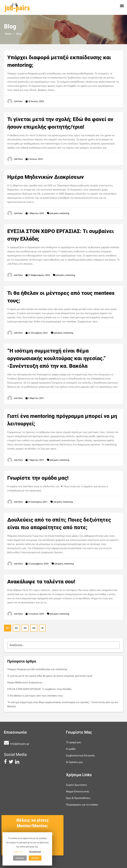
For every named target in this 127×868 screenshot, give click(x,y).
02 (16, 628)
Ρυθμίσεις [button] (18, 852)
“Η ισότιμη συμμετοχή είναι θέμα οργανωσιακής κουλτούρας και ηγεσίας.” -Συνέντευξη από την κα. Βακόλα (56, 358)
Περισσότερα (35, 852)
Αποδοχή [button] (35, 858)
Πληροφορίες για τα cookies (82, 805)
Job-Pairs (18, 101)
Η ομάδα (71, 749)
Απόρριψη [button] (20, 858)
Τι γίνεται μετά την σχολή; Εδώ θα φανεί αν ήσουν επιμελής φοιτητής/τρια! (50, 676)
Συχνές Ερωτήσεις (76, 785)
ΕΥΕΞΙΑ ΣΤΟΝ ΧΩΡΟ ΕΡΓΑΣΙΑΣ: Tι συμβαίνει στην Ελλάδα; (39, 689)
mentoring (64, 213)
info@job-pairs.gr (20, 744)
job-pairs (54, 213)
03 (25, 628)
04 (34, 628)
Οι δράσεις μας (74, 762)
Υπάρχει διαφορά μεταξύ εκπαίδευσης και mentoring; (37, 669)
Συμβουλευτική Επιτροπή (80, 756)
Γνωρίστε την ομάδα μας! (38, 478)
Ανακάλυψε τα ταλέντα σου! (41, 582)
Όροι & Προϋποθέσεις (78, 798)
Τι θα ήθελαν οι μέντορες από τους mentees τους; (35, 696)
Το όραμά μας (74, 742)
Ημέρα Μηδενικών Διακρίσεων (46, 177)
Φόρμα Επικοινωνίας (78, 791)
